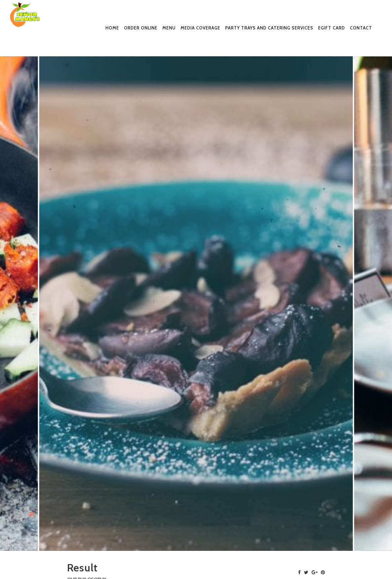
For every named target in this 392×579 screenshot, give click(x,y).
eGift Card (332, 28)
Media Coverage (200, 28)
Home (112, 28)
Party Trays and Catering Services (269, 28)
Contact (361, 28)
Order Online (141, 28)
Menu (169, 28)
